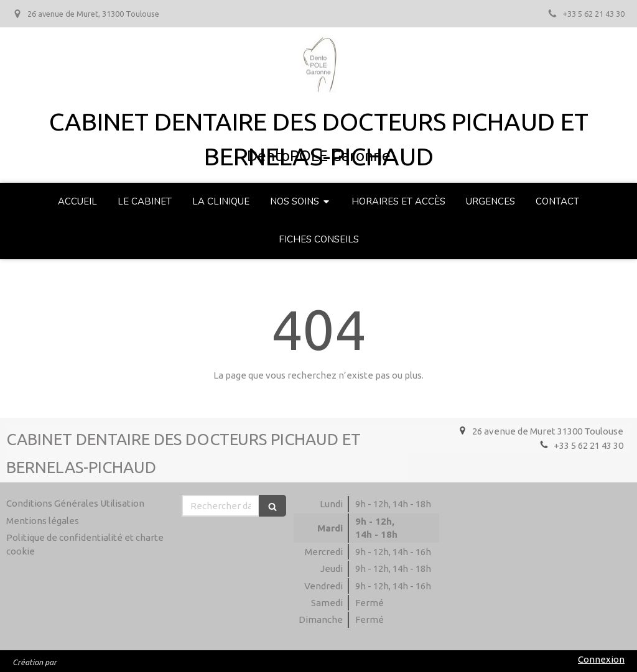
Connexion (601, 659)
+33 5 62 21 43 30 (588, 445)
